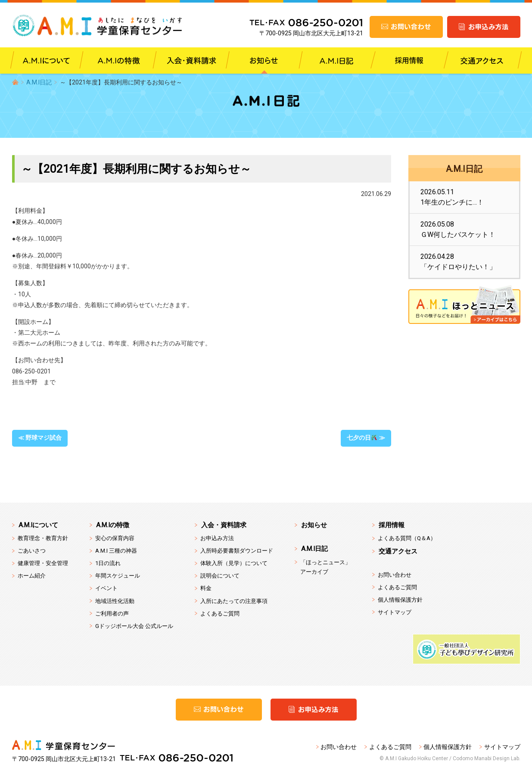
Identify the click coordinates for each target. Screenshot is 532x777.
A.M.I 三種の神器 (116, 551)
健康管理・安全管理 (43, 563)
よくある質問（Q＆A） (407, 538)
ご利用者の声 (112, 614)
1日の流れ (108, 563)
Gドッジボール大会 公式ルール (134, 626)
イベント (106, 588)
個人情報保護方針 (400, 600)
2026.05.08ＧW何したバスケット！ (458, 229)
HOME (15, 82)
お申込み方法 (217, 538)
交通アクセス (398, 551)
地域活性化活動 (115, 601)
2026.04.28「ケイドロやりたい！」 (458, 262)
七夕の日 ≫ (366, 438)
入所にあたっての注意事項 (234, 601)
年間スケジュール (118, 576)
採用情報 (392, 525)
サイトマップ (395, 612)
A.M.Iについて (38, 525)
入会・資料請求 (224, 525)
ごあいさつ (32, 551)
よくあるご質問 (220, 614)
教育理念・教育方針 (43, 538)
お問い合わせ (395, 575)
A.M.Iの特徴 (113, 525)
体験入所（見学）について (234, 563)
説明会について (220, 576)
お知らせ (314, 525)
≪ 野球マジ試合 (40, 438)
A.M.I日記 (39, 82)
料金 (206, 588)
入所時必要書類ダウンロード (237, 551)
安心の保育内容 (115, 538)
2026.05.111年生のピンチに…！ (452, 197)
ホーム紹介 (32, 576)
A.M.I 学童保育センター (104, 26)
